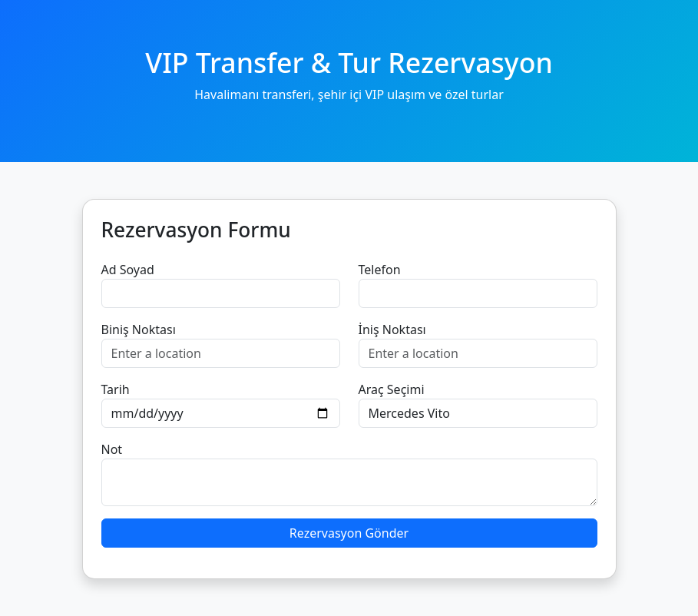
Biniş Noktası (139, 330)
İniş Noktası (392, 330)
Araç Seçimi (392, 389)
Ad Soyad (128, 270)
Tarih (116, 389)
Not (112, 449)
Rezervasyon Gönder (349, 533)
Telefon (380, 270)
